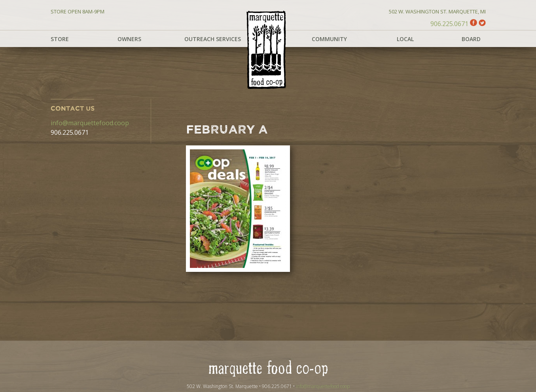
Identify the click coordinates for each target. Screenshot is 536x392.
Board (471, 39)
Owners (129, 39)
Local (405, 39)
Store (60, 39)
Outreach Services (213, 39)
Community (329, 39)
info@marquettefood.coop (90, 123)
